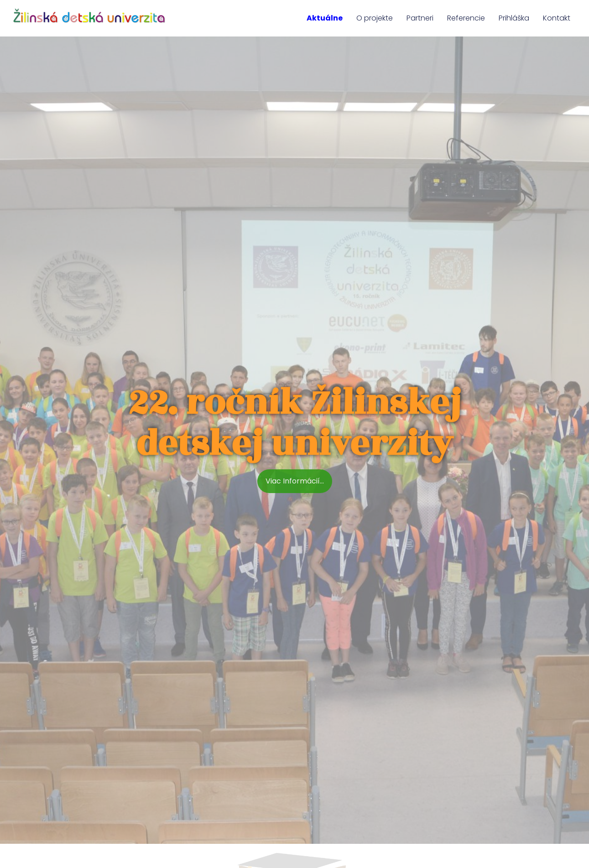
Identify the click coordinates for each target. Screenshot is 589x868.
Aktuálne (325, 18)
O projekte (375, 18)
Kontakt (557, 18)
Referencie (466, 18)
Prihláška (514, 18)
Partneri (420, 18)
